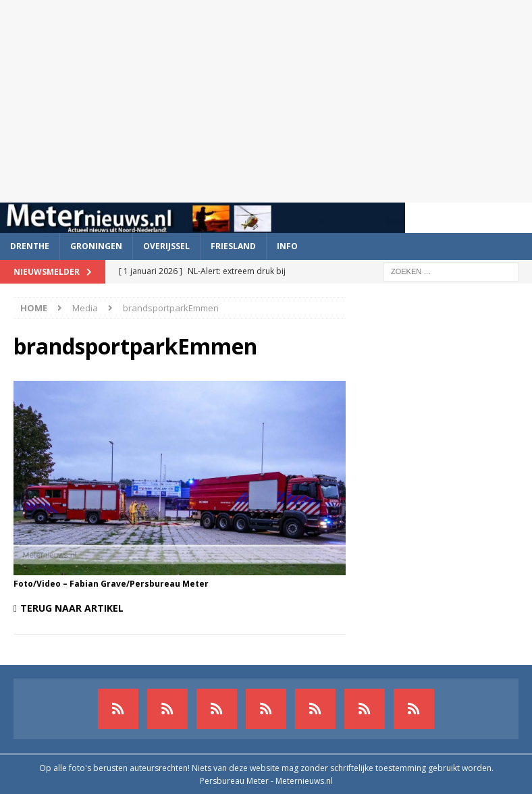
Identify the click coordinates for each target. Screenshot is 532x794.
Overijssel (166, 246)
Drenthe (30, 246)
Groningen (96, 246)
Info (287, 246)
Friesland (233, 246)
